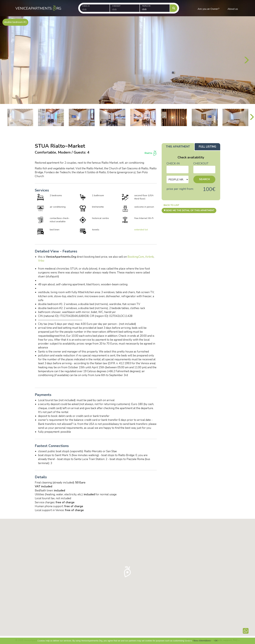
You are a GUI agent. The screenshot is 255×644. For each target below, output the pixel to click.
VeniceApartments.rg (37, 5)
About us (233, 9)
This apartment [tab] (178, 147)
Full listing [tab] (207, 147)
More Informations (202, 641)
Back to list (171, 205)
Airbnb (149, 257)
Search (204, 179)
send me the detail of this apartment (189, 210)
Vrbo (41, 261)
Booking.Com (136, 257)
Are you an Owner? (208, 9)
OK (216, 641)
